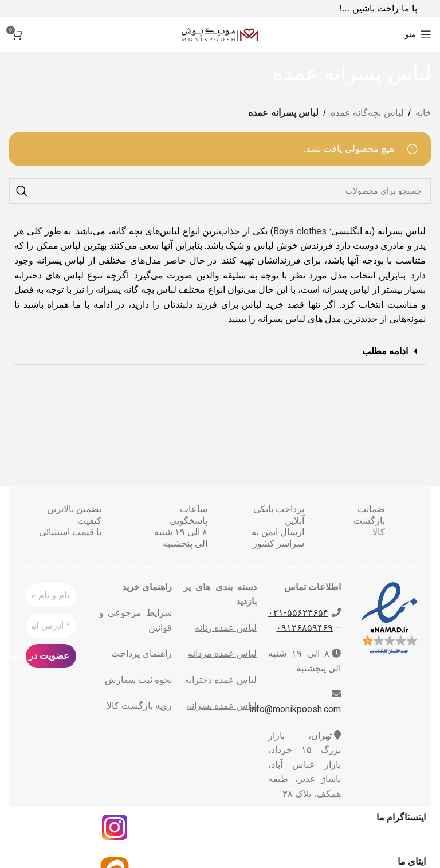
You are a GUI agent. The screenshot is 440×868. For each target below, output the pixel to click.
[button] (220, 351)
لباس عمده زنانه (226, 628)
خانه (423, 113)
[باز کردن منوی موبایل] (418, 34)
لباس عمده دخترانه (221, 680)
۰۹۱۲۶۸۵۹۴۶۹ (305, 628)
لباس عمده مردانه (222, 653)
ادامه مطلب (385, 351)
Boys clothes (300, 231)
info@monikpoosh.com (295, 709)
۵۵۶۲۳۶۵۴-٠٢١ (298, 613)
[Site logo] (220, 34)
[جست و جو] (220, 191)
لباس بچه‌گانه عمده (367, 113)
